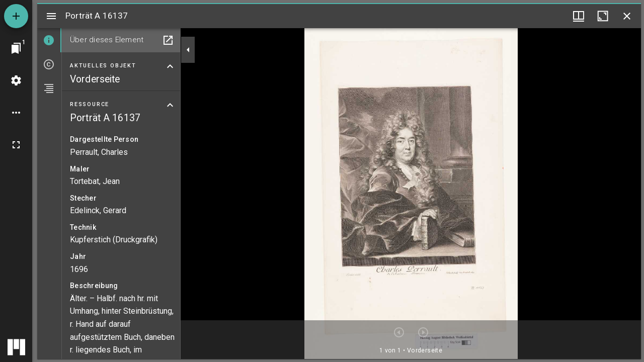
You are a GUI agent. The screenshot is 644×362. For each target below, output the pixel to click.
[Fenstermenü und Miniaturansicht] (579, 16)
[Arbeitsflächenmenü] (16, 80)
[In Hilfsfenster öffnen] (168, 40)
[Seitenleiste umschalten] (51, 16)
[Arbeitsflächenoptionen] (16, 113)
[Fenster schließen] (627, 16)
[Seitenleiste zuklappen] (188, 50)
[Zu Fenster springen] (16, 48)
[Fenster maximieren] (603, 16)
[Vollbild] (16, 145)
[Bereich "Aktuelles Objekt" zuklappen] (170, 66)
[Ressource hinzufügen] (16, 16)
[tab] (49, 40)
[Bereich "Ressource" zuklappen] (170, 105)
